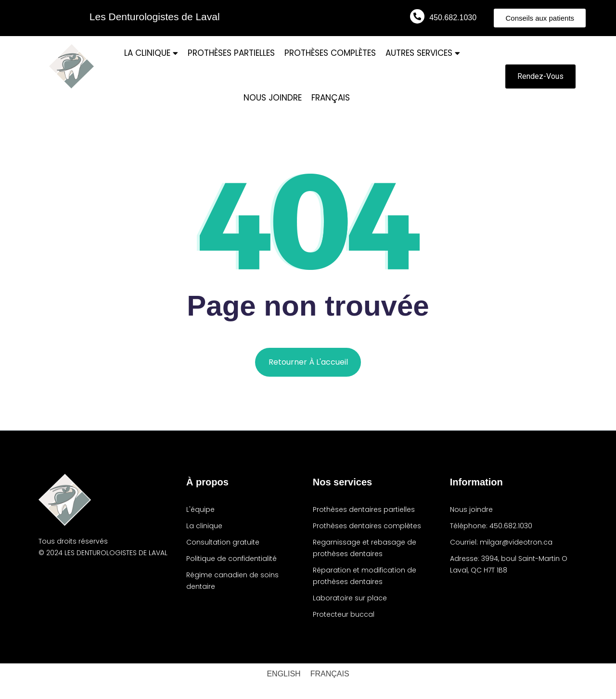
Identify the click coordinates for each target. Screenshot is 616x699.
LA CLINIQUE (151, 53)
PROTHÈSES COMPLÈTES (330, 53)
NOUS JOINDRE (273, 98)
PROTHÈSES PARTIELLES (231, 53)
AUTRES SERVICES (423, 53)
